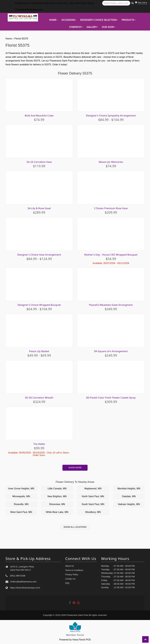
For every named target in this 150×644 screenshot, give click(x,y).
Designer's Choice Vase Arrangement (39, 255)
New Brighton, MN (57, 496)
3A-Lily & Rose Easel (39, 208)
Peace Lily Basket (39, 351)
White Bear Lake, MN (57, 512)
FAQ (67, 583)
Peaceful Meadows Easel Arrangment (111, 305)
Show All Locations (75, 527)
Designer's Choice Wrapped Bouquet (39, 305)
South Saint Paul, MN (93, 504)
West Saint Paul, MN (21, 512)
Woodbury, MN (93, 512)
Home (9, 39)
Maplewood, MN (93, 489)
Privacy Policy (72, 575)
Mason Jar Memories (111, 162)
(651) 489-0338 (18, 576)
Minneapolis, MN (21, 496)
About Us (70, 566)
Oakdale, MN (129, 496)
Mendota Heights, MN (129, 489)
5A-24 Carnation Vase (39, 162)
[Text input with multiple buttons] (116, 3)
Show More (75, 468)
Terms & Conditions (74, 570)
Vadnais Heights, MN (129, 504)
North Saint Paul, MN (93, 496)
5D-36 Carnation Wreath (39, 398)
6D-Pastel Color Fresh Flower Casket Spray (111, 398)
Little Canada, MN (57, 489)
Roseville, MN (21, 504)
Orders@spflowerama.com (23, 582)
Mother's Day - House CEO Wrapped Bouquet (111, 255)
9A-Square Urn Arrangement (111, 351)
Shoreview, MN (57, 504)
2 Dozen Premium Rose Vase (111, 208)
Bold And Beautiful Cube (39, 115)
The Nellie (39, 444)
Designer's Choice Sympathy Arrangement (111, 115)
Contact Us (70, 579)
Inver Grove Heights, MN (21, 489)
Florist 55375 (21, 39)
